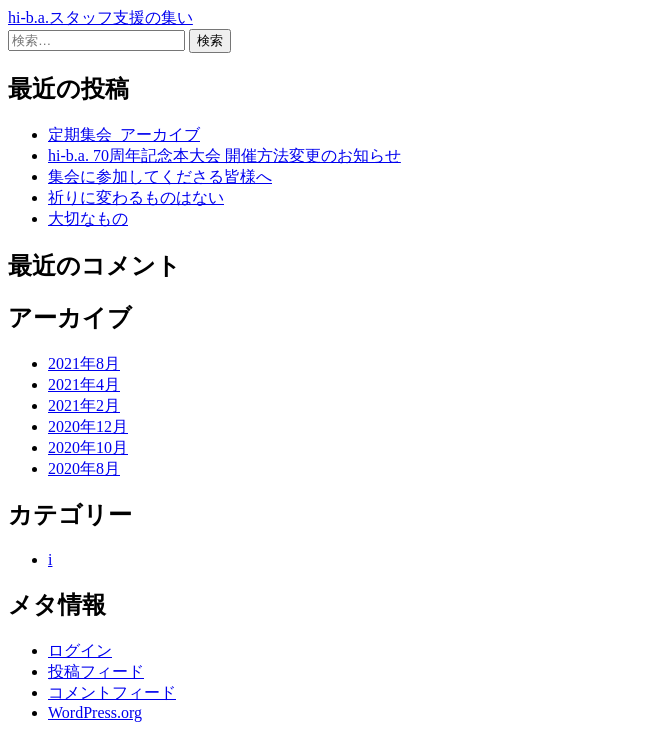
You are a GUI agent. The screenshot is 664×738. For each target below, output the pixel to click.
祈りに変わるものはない (136, 197)
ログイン (80, 650)
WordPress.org (95, 712)
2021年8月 (84, 363)
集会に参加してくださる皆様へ (160, 176)
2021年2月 (84, 405)
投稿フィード (96, 671)
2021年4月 (84, 384)
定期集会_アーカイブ (124, 134)
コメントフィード (112, 692)
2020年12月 (88, 426)
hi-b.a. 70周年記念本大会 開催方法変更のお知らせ (224, 155)
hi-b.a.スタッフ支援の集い (100, 17)
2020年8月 (84, 468)
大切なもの (88, 218)
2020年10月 (88, 447)
